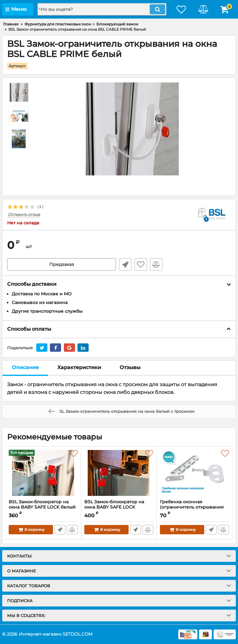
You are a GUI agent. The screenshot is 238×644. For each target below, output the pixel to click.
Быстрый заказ (125, 264)
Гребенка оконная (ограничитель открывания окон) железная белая (192, 507)
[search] (102, 9)
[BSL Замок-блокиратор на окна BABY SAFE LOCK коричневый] (119, 473)
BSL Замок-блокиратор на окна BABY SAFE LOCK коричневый (114, 507)
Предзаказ (62, 264)
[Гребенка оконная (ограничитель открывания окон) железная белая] (194, 473)
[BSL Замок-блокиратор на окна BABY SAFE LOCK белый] (43, 473)
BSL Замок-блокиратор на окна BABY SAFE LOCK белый (42, 505)
